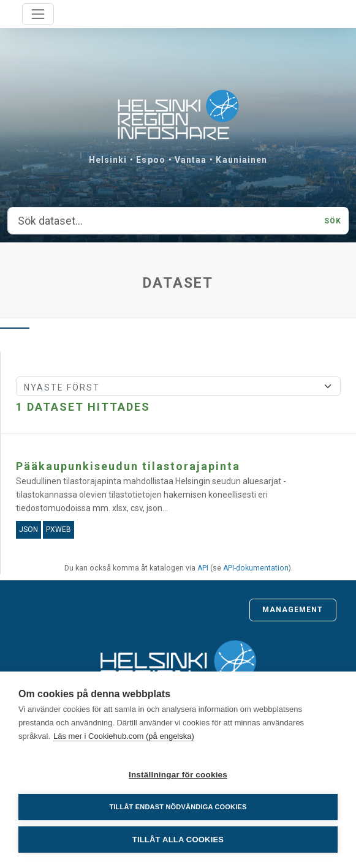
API (203, 568)
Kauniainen (241, 160)
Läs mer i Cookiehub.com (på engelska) (124, 736)
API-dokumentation (256, 568)
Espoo (151, 160)
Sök (333, 221)
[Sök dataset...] (162, 221)
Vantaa (191, 160)
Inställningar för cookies (178, 775)
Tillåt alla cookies (178, 840)
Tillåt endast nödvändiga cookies (178, 807)
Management (293, 610)
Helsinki (108, 160)
